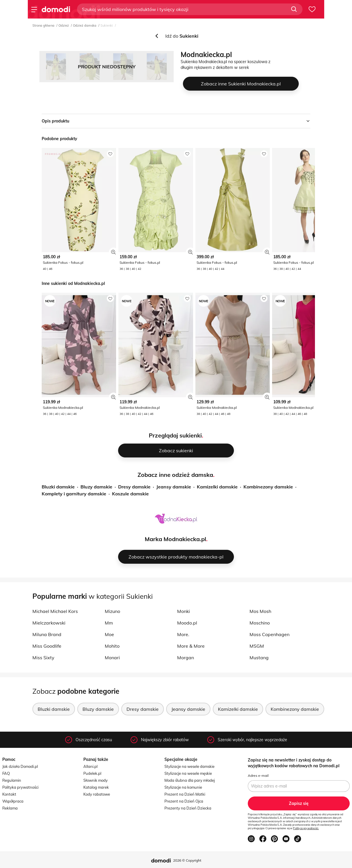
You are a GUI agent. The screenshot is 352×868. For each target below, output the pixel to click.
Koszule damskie (130, 494)
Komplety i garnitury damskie (74, 494)
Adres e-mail (258, 775)
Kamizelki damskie (217, 487)
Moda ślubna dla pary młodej (190, 780)
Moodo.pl (187, 623)
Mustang (259, 658)
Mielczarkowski (49, 623)
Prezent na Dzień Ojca (184, 801)
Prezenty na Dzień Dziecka (188, 808)
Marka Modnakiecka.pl (175, 539)
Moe (109, 634)
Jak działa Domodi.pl (20, 766)
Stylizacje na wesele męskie (188, 773)
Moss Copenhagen (269, 634)
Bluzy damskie (96, 487)
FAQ (6, 773)
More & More (191, 646)
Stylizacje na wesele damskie (189, 766)
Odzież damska (85, 25)
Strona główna (43, 25)
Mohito (112, 646)
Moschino (260, 623)
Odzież (64, 25)
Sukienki (107, 25)
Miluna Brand (47, 634)
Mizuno (112, 611)
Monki (184, 611)
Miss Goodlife (47, 646)
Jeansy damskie (174, 487)
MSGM (257, 646)
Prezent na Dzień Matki (185, 794)
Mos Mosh (260, 611)
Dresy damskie (134, 487)
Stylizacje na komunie (183, 787)
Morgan (186, 658)
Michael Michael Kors (55, 611)
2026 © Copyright (187, 860)
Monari (112, 658)
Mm (109, 623)
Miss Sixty (43, 658)
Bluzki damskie (58, 487)
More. (183, 634)
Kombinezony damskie (268, 487)
